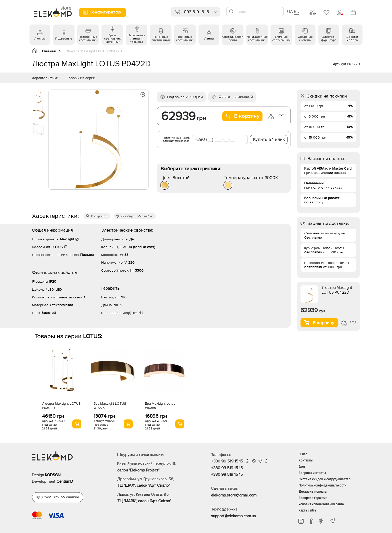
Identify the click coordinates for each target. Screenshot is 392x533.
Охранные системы (305, 39)
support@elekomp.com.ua (233, 516)
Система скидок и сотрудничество (324, 479)
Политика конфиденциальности (322, 485)
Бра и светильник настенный (112, 39)
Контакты (305, 460)
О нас (303, 454)
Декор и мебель (352, 39)
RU (297, 12)
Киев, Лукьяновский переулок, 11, (155, 467)
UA (290, 12)
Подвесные (64, 39)
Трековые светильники (185, 39)
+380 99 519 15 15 (227, 461)
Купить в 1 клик (269, 139)
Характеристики (45, 78)
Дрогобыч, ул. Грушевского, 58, (155, 483)
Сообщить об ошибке (137, 216)
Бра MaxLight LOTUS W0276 (110, 406)
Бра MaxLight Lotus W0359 (160, 406)
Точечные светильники (161, 39)
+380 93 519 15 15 (227, 468)
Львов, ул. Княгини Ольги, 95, (155, 498)
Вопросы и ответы (312, 473)
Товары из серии (81, 78)
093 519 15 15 (196, 12)
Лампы (209, 39)
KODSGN (53, 475)
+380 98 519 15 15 (227, 474)
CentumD (65, 481)
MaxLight (67, 239)
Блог (302, 467)
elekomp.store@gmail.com (234, 495)
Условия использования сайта (321, 504)
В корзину (242, 116)
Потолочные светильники (88, 39)
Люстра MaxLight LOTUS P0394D (61, 406)
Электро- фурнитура (329, 39)
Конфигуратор (102, 12)
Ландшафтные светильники (257, 39)
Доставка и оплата (312, 492)
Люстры (40, 39)
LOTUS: (93, 336)
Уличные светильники (281, 39)
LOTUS (57, 247)
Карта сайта (307, 510)
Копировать (99, 216)
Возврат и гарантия (313, 498)
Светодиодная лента (233, 39)
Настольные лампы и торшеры (136, 39)
